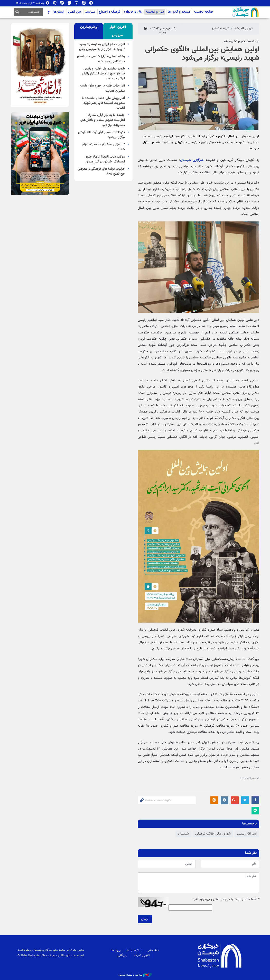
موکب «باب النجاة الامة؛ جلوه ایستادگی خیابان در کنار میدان (105, 159)
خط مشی (153, 950)
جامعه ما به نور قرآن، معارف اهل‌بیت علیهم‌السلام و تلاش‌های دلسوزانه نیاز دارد (103, 120)
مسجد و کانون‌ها (179, 12)
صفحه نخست (204, 12)
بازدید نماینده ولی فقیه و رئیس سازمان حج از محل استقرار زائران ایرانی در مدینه (103, 74)
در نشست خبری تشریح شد (241, 41)
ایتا (84, 3)
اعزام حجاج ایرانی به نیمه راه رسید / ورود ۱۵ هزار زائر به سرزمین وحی (102, 47)
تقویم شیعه (142, 955)
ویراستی (69, 3)
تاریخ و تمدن (221, 28)
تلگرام (91, 3)
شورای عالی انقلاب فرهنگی (213, 834)
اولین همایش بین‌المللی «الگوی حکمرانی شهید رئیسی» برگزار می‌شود (202, 54)
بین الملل (75, 12)
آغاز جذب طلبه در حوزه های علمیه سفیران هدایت (102, 88)
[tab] (118, 31)
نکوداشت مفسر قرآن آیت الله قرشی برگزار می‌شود (101, 135)
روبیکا (48, 3)
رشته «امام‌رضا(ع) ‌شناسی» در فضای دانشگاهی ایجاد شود (101, 59)
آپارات (55, 3)
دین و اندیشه (155, 12)
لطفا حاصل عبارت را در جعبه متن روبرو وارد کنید (226, 900)
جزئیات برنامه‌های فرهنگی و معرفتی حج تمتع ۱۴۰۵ (101, 171)
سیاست (90, 12)
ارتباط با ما (134, 950)
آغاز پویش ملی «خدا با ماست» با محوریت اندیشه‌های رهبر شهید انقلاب (103, 103)
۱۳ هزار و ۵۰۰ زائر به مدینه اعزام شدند (103, 147)
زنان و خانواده (133, 12)
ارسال (145, 919)
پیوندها (116, 950)
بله (62, 3)
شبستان (231, 12)
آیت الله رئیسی (247, 834)
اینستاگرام (77, 3)
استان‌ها (59, 12)
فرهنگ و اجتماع (110, 12)
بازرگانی (123, 955)
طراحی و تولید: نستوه (135, 975)
